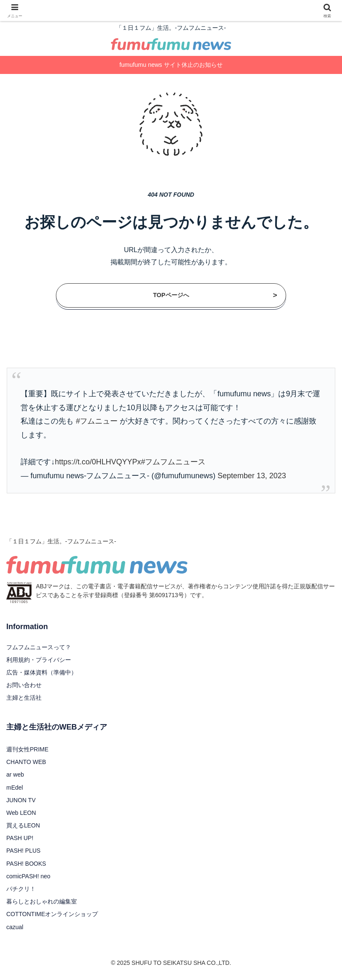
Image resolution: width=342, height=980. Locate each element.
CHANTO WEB (26, 762)
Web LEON (21, 813)
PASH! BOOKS (26, 864)
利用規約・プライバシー (39, 660)
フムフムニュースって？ (39, 647)
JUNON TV (21, 800)
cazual (15, 927)
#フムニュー (97, 421)
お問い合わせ (24, 685)
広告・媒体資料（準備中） (42, 672)
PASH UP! (20, 838)
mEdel (15, 788)
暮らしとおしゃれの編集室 (42, 901)
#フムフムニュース (173, 462)
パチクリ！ (21, 889)
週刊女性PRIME (27, 749)
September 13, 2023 (252, 476)
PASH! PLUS (23, 851)
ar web (15, 775)
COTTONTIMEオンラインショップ (52, 914)
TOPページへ (215, 295)
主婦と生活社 (24, 698)
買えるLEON (23, 825)
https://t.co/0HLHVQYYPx (98, 462)
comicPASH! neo (28, 876)
